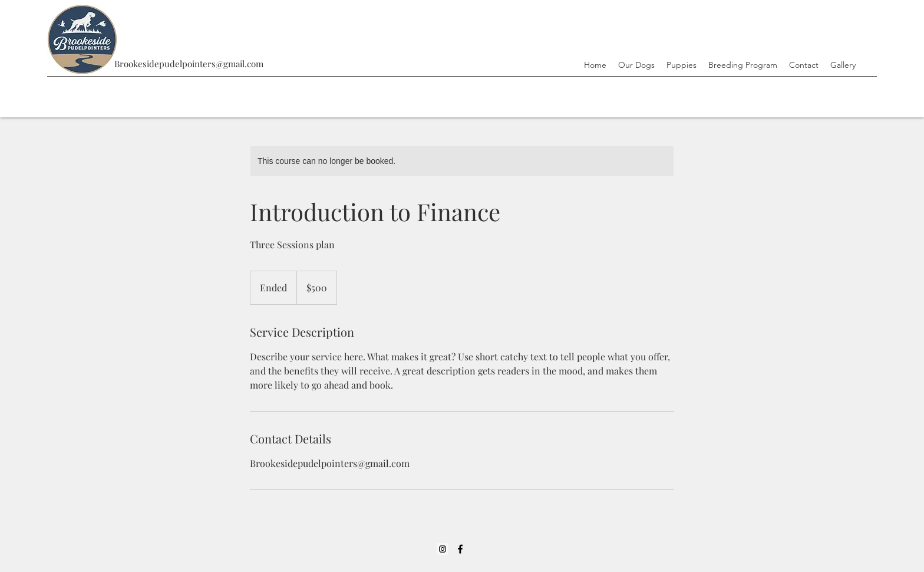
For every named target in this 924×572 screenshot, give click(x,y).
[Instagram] (443, 549)
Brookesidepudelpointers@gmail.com (189, 64)
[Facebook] (460, 549)
